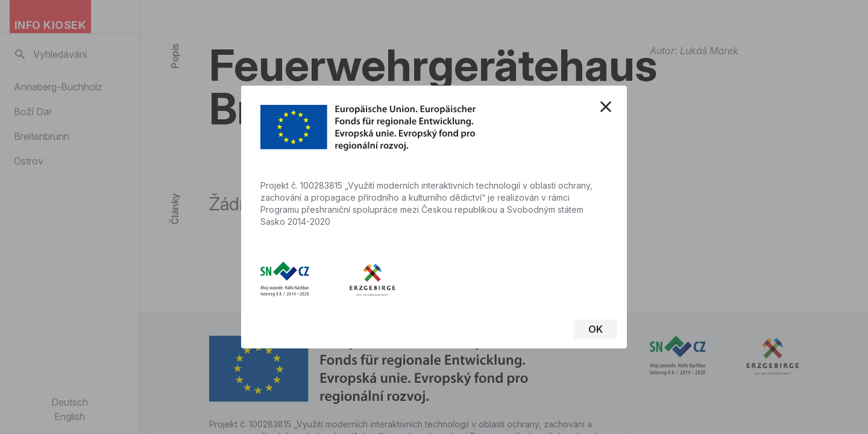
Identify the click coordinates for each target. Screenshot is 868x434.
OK (596, 329)
